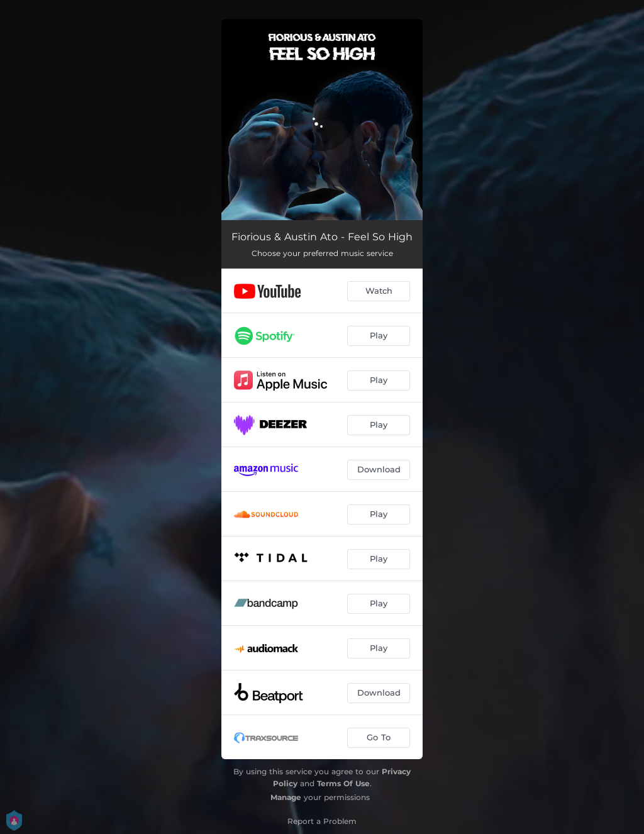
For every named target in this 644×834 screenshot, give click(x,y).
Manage (286, 797)
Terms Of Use (343, 783)
